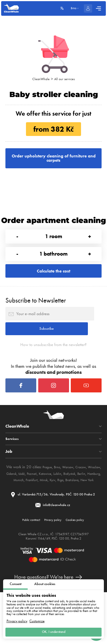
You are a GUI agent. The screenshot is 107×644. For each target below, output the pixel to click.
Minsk (87, 516)
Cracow (91, 503)
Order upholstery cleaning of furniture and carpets (53, 161)
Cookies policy (80, 570)
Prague (51, 503)
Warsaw (75, 503)
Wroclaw (19, 510)
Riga (36, 523)
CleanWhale (39, 79)
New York (67, 523)
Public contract (26, 570)
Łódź (47, 510)
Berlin (27, 516)
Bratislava (49, 523)
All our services (66, 79)
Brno (63, 503)
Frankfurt (73, 516)
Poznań (60, 510)
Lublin (90, 510)
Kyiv (97, 516)
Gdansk (35, 510)
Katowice (76, 510)
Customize (37, 618)
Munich (57, 516)
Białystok (13, 516)
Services (13, 475)
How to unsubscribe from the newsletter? (54, 372)
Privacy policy (17, 618)
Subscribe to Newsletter (36, 318)
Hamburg (41, 516)
